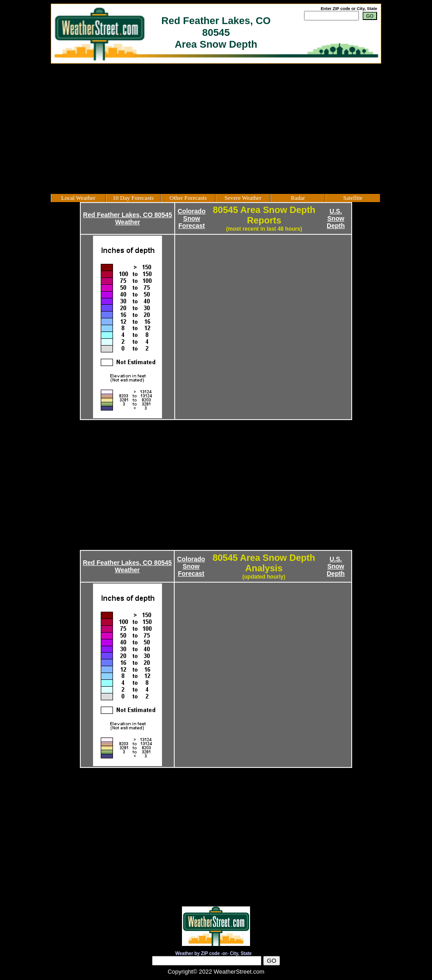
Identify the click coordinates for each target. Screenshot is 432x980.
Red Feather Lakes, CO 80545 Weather (128, 218)
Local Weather (79, 198)
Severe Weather (243, 198)
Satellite (353, 198)
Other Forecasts (188, 198)
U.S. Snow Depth (336, 218)
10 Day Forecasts (133, 198)
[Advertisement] (216, 129)
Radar (298, 198)
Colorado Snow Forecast (192, 218)
